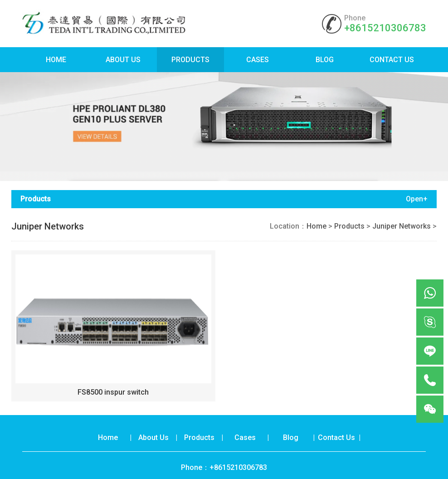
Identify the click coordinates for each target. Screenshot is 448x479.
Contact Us (392, 60)
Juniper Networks (402, 226)
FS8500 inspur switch (113, 392)
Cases (258, 60)
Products (190, 60)
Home (56, 60)
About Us (123, 60)
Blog (325, 60)
